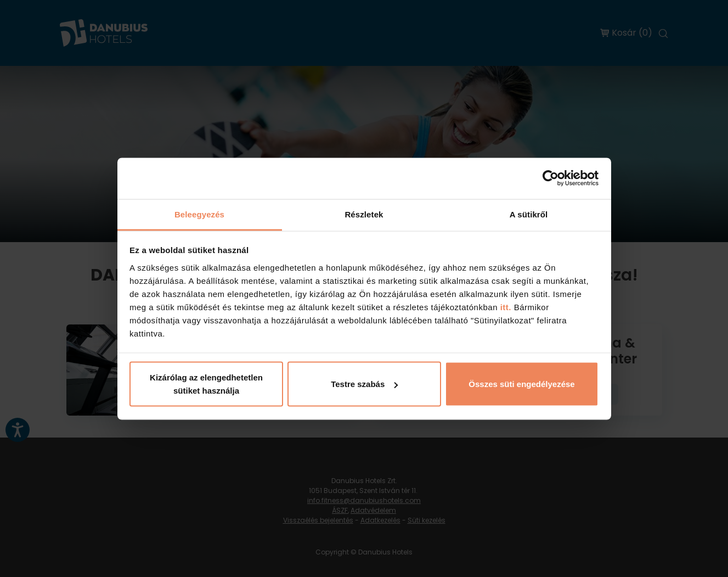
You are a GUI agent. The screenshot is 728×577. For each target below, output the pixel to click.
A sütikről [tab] (529, 214)
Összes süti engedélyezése (521, 384)
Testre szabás (364, 384)
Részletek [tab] (364, 214)
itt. (504, 307)
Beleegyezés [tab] (199, 214)
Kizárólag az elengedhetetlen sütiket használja (206, 384)
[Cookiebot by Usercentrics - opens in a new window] (551, 178)
